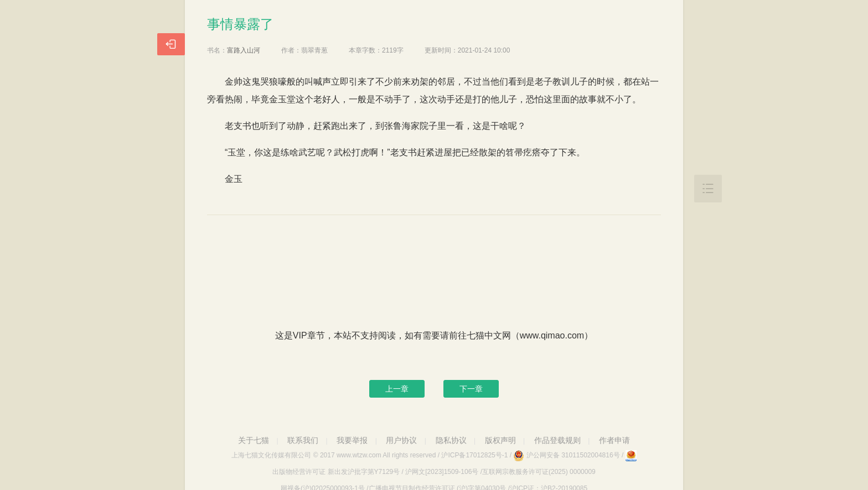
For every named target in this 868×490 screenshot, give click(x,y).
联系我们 (303, 440)
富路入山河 (244, 50)
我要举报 (352, 440)
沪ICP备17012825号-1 (474, 455)
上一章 (397, 389)
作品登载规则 (557, 440)
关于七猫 (254, 440)
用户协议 (401, 440)
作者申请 (614, 440)
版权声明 (500, 440)
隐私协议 (451, 440)
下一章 (471, 389)
